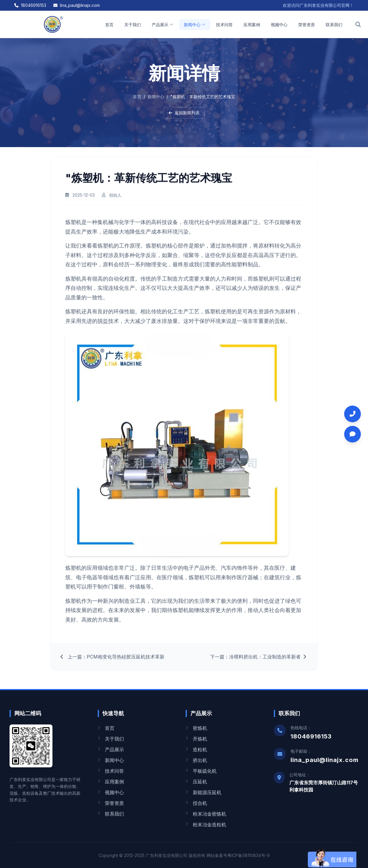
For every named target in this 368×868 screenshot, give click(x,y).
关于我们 (133, 25)
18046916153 (30, 5)
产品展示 (162, 25)
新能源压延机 (204, 792)
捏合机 (196, 803)
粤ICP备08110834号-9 (249, 855)
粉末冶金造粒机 (206, 825)
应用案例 (252, 25)
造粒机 (196, 749)
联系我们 (334, 25)
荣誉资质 (307, 25)
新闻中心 (195, 25)
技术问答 (224, 25)
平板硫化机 (201, 771)
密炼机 (196, 728)
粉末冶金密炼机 (206, 814)
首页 (109, 25)
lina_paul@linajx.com (77, 5)
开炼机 (196, 739)
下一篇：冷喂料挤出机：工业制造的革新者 (259, 661)
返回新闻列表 (184, 113)
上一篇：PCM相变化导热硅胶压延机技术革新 (112, 661)
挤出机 (196, 760)
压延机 (196, 782)
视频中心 (279, 25)
